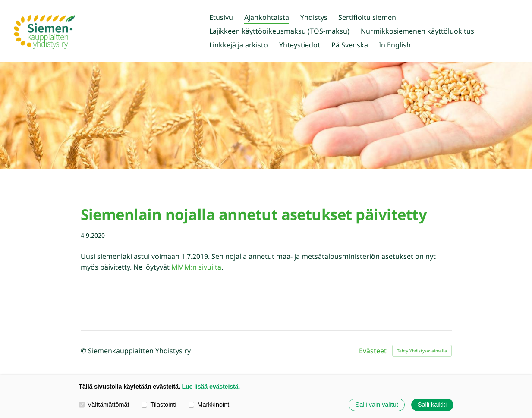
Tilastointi (159, 405)
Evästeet (373, 351)
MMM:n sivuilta (196, 267)
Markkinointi (209, 405)
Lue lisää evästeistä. (211, 387)
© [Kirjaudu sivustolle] (84, 351)
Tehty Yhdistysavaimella (422, 351)
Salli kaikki (432, 405)
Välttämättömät (104, 405)
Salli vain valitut (377, 405)
